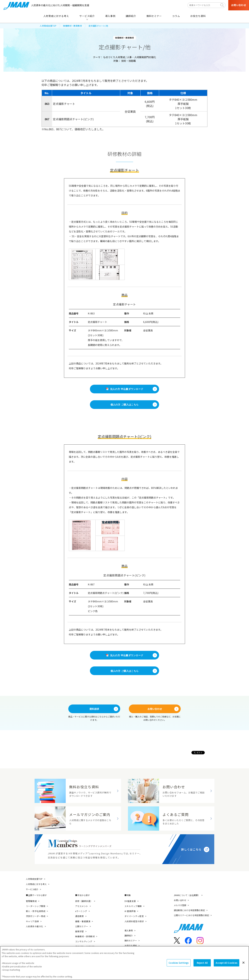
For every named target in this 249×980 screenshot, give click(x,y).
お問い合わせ (155, 709)
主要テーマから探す (37, 895)
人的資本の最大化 (35, 926)
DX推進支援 (130, 901)
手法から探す (84, 895)
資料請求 (94, 709)
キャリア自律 (32, 921)
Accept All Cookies (226, 963)
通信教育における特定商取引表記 (189, 910)
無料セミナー (131, 940)
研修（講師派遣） (84, 901)
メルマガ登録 (180, 905)
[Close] (243, 963)
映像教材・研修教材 (85, 936)
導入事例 (129, 930)
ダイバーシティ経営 (134, 916)
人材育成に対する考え (36, 884)
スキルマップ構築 (133, 906)
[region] (124, 963)
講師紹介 (129, 935)
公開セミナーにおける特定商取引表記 (191, 915)
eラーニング (81, 911)
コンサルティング (84, 941)
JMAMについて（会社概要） (187, 895)
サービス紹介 (32, 889)
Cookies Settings (179, 963)
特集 (129, 895)
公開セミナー (82, 926)
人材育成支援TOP (48, 26)
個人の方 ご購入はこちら (125, 405)
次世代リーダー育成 (36, 916)
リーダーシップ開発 (36, 906)
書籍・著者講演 (83, 921)
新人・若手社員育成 (36, 911)
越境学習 (80, 931)
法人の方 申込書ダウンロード (125, 389)
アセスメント (82, 906)
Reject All (202, 963)
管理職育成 (31, 901)
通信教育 (80, 916)
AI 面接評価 (130, 911)
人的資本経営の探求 (134, 921)
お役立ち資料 (131, 945)
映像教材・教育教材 (72, 26)
